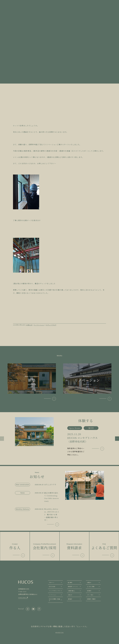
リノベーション (39, 325)
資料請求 (70, 599)
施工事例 (70, 583)
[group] (59, 437)
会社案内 (89, 591)
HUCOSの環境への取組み (54, 600)
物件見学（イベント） (73, 587)
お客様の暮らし (72, 591)
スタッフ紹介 (90, 595)
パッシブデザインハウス (55, 591)
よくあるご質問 (91, 587)
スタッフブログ (51, 325)
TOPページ (52, 583)
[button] (2, 439)
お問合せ (89, 583)
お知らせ (29, 325)
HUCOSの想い (52, 587)
